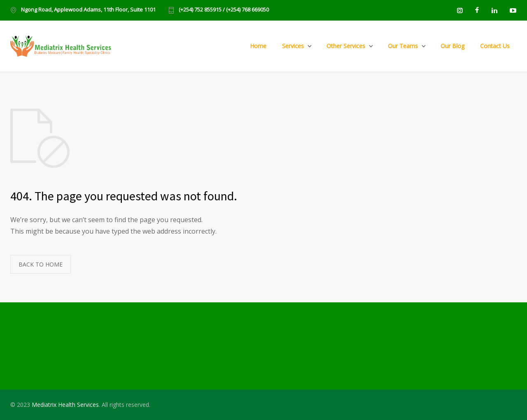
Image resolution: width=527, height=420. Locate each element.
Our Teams (403, 46)
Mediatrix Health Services (65, 405)
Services (293, 46)
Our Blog (452, 46)
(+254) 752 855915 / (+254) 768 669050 (224, 10)
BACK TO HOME (41, 264)
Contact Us (495, 46)
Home (258, 46)
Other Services (346, 46)
